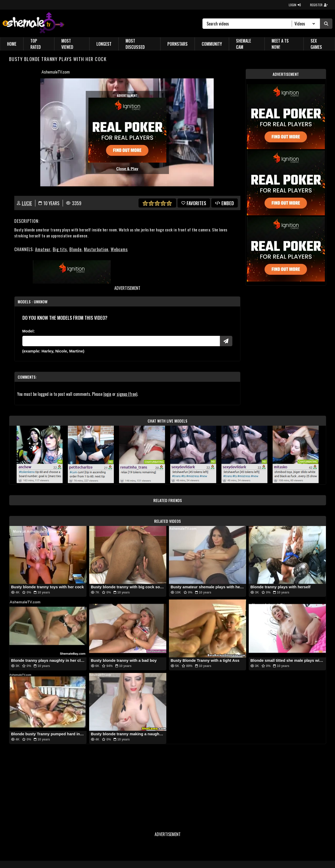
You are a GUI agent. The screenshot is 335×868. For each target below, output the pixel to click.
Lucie (27, 203)
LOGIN (295, 5)
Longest (104, 44)
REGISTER (319, 5)
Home (12, 44)
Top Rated (36, 44)
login (107, 394)
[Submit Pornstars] (226, 341)
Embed (225, 203)
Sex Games (316, 44)
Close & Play (127, 169)
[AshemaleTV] (33, 24)
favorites (194, 203)
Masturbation (96, 249)
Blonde (75, 249)
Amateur (43, 249)
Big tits (60, 249)
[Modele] (121, 341)
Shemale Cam (244, 44)
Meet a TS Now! (280, 44)
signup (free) (127, 394)
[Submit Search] (326, 24)
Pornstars (178, 44)
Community (212, 44)
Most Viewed (67, 44)
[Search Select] (304, 24)
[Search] (249, 24)
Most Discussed (135, 44)
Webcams (119, 249)
